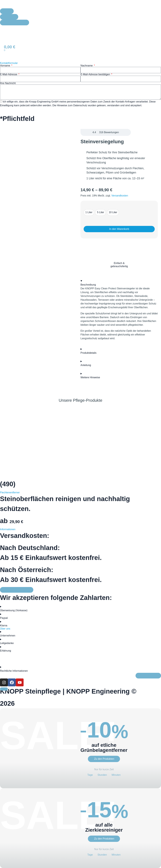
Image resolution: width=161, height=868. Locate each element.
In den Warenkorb (119, 229)
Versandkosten (120, 196)
